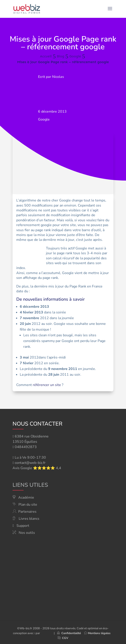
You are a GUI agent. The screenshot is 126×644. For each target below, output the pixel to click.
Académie (26, 498)
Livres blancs (29, 519)
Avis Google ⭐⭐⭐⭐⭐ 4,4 (37, 468)
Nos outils (27, 533)
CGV (65, 638)
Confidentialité (69, 633)
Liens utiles (30, 485)
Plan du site (28, 505)
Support (23, 526)
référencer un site (47, 385)
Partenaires (27, 512)
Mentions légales (99, 633)
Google (44, 119)
